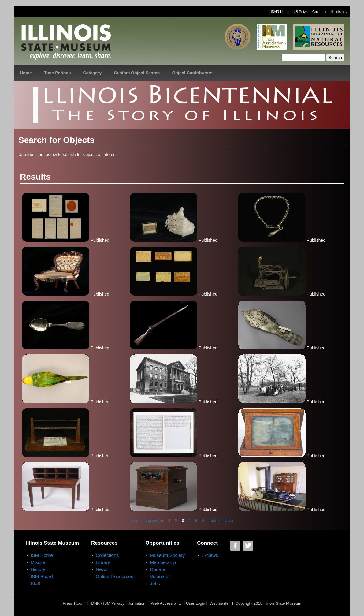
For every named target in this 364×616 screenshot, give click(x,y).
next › (214, 521)
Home (26, 73)
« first (136, 521)
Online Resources (114, 576)
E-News (210, 555)
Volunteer (160, 576)
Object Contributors (192, 73)
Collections (107, 555)
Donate (158, 569)
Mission (39, 562)
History (38, 569)
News (102, 569)
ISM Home (42, 555)
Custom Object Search (137, 73)
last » (228, 521)
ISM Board (42, 576)
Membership (163, 562)
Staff (35, 583)
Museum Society (167, 555)
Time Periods (58, 73)
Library (103, 562)
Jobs (155, 583)
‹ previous (155, 521)
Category (93, 73)
